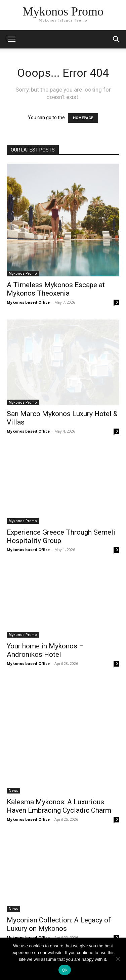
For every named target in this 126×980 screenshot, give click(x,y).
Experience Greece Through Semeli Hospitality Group (61, 536)
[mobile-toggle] (11, 39)
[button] (117, 39)
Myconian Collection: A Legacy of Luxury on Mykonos (59, 924)
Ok (65, 970)
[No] (118, 959)
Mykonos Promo (23, 273)
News (13, 790)
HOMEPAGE (83, 118)
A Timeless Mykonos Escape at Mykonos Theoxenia (56, 289)
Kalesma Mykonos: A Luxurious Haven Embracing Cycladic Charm (59, 806)
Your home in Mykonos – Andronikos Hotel (45, 650)
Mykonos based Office (28, 302)
